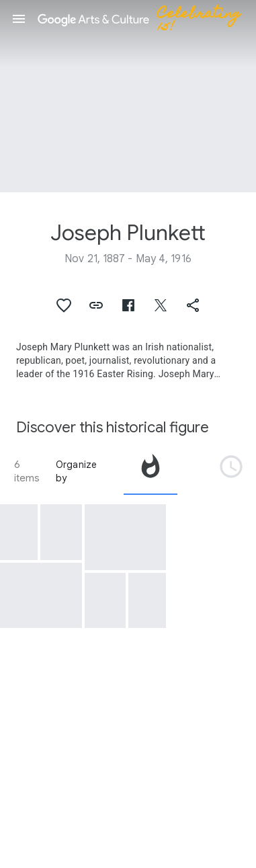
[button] (19, 19)
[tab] (151, 471)
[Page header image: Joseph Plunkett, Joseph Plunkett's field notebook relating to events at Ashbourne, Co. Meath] (128, 96)
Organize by (77, 471)
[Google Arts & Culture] (145, 19)
